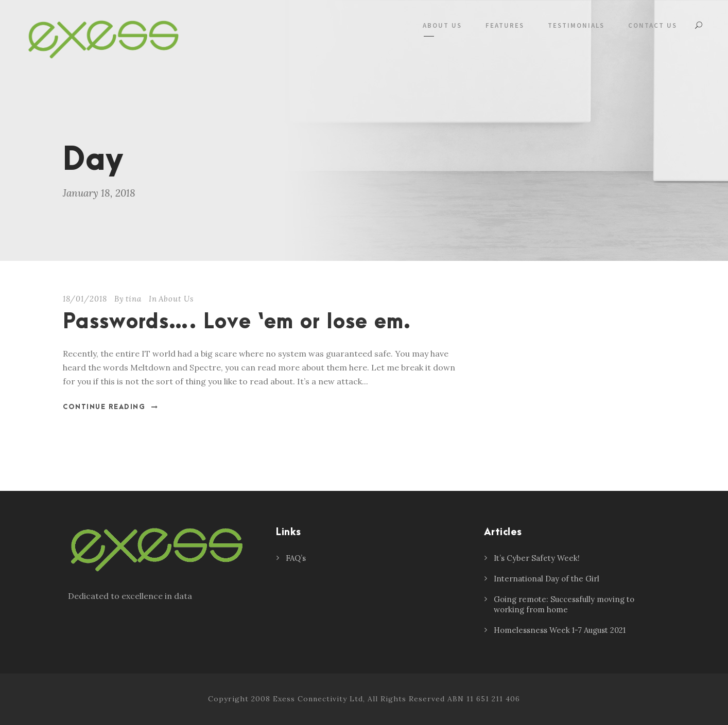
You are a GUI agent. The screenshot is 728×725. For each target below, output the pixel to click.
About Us (442, 25)
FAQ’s (296, 558)
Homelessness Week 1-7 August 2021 (560, 630)
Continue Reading (111, 407)
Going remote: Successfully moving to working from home (564, 604)
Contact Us (653, 25)
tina (134, 299)
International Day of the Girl (547, 579)
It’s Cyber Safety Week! (537, 558)
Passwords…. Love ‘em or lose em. (237, 322)
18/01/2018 (85, 299)
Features (505, 25)
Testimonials (576, 25)
